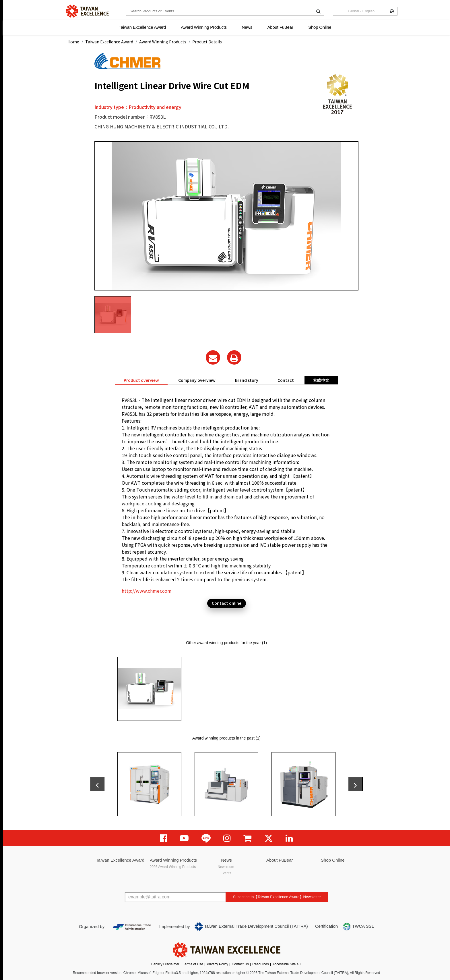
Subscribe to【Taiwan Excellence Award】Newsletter (277, 897)
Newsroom (226, 867)
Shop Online (320, 27)
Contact (286, 380)
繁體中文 (321, 380)
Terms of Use (193, 964)
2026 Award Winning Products (173, 867)
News (247, 27)
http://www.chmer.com (147, 591)
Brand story (247, 380)
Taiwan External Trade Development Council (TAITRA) (251, 927)
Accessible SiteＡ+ (287, 964)
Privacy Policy (217, 964)
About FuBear (280, 27)
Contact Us (240, 964)
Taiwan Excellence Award (142, 27)
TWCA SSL (358, 927)
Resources (260, 964)
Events (226, 873)
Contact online (227, 603)
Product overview (141, 380)
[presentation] (97, 784)
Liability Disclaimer (165, 964)
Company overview (197, 380)
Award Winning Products (204, 27)
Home (73, 42)
